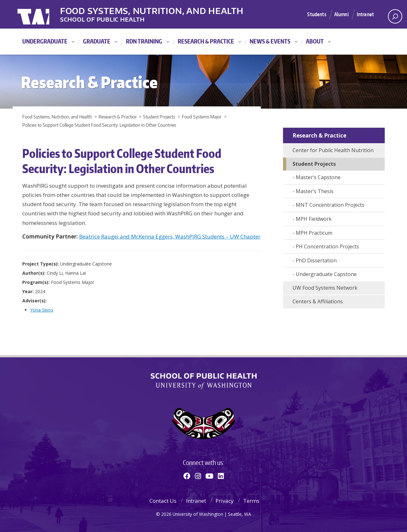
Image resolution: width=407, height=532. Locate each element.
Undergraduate (45, 41)
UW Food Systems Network (325, 288)
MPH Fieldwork (314, 219)
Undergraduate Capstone (326, 274)
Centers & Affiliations (318, 301)
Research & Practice (206, 41)
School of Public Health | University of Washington (204, 381)
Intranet (365, 14)
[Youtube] (209, 476)
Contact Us (163, 501)
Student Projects (314, 164)
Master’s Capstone (318, 177)
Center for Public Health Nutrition (333, 150)
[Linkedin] (221, 476)
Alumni (340, 14)
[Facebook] (187, 476)
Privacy (225, 501)
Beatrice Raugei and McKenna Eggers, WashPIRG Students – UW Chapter (170, 236)
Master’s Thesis (315, 191)
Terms (251, 501)
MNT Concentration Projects (330, 205)
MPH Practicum (314, 233)
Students (314, 14)
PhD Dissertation (316, 260)
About (315, 41)
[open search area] (395, 16)
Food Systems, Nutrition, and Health (168, 9)
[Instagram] (198, 476)
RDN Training (144, 41)
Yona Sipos (42, 310)
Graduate (97, 41)
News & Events (270, 41)
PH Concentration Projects (327, 246)
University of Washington (43, 14)
